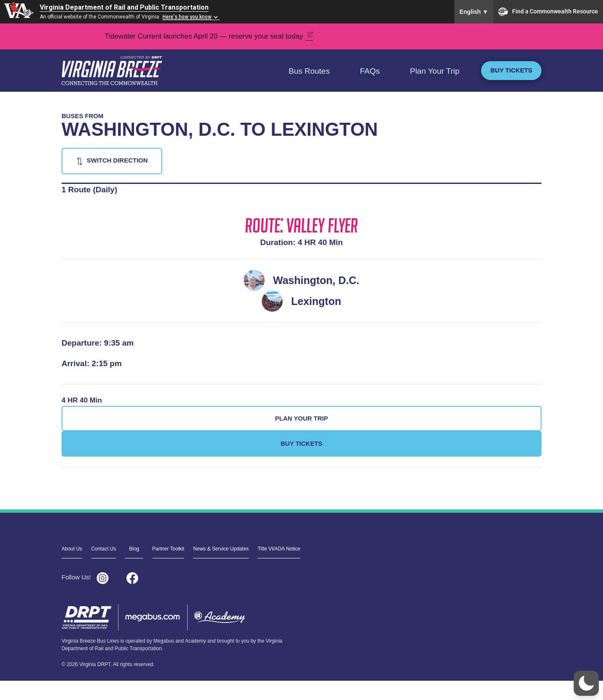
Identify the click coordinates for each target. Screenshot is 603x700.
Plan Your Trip (435, 71)
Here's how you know (187, 17)
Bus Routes (309, 71)
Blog (134, 549)
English (474, 12)
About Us (72, 549)
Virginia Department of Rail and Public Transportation (124, 7)
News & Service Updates (221, 549)
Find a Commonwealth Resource (548, 12)
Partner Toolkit (168, 549)
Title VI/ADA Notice (279, 549)
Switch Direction (117, 160)
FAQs (370, 71)
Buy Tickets (511, 70)
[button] (586, 683)
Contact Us (104, 549)
